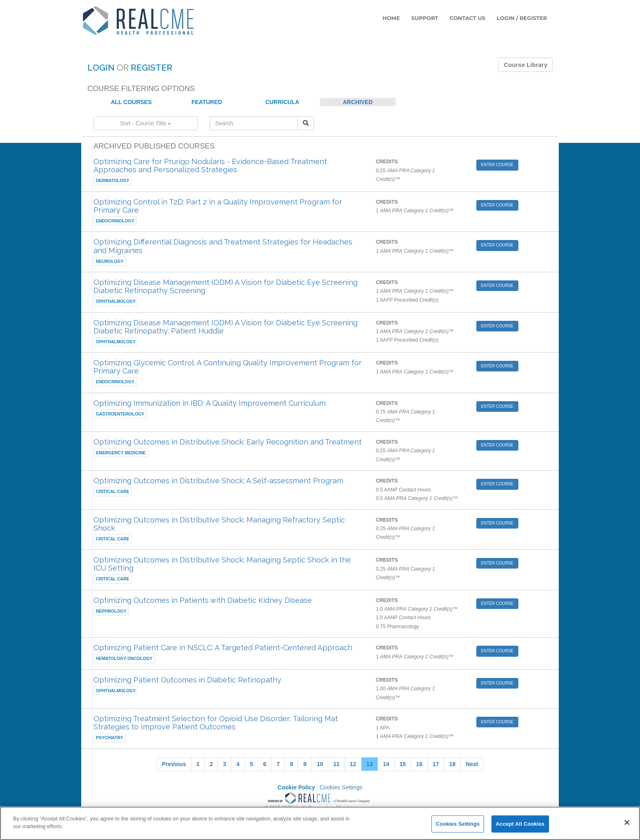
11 (336, 764)
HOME (391, 18)
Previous (174, 764)
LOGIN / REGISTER (522, 18)
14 (386, 764)
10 (320, 764)
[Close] (627, 822)
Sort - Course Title (146, 123)
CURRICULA (282, 102)
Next (472, 764)
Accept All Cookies (520, 824)
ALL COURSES (131, 102)
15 (403, 764)
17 (436, 764)
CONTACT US (468, 18)
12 (353, 764)
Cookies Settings (341, 787)
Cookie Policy (296, 787)
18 (453, 764)
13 (370, 764)
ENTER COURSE (497, 165)
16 (419, 764)
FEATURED (207, 102)
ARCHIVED (358, 102)
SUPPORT (425, 18)
